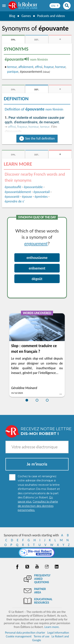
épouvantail (42, 192)
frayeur (49, 67)
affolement (26, 67)
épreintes (41, 197)
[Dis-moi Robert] (37, 553)
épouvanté (12, 197)
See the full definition (40, 138)
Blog (12, 16)
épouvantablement (18, 192)
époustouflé (13, 187)
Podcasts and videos (51, 16)
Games (26, 16)
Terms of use (42, 636)
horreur (60, 67)
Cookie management (19, 636)
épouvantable (33, 187)
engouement (36, 243)
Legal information (58, 633)
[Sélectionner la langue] (55, 6)
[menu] (4, 6)
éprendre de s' (15, 201)
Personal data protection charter (25, 633)
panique (13, 72)
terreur (12, 67)
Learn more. (52, 627)
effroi (39, 67)
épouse (27, 197)
